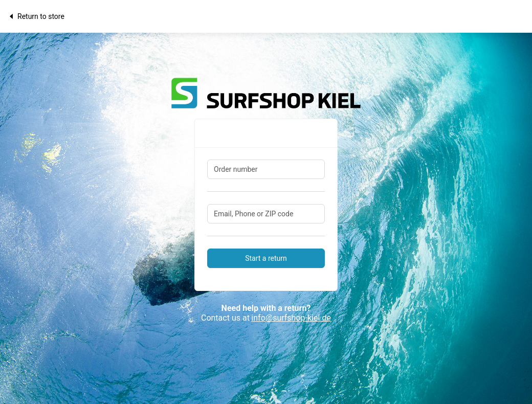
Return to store (36, 16)
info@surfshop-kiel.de (291, 318)
